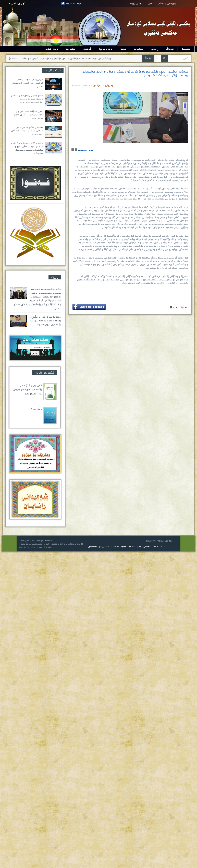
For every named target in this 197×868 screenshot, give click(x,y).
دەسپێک (186, 49)
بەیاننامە (139, 49)
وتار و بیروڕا (105, 49)
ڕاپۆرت (155, 49)
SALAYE (48, 547)
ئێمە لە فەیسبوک (73, 4)
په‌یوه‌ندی (171, 4)
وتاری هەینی (51, 49)
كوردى (22, 3)
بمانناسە (70, 49)
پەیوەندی (92, 547)
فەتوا (123, 49)
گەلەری (87, 49)
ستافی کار (150, 4)
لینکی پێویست (135, 4)
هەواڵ (170, 49)
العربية (13, 3)
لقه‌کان (161, 4)
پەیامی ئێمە (144, 547)
